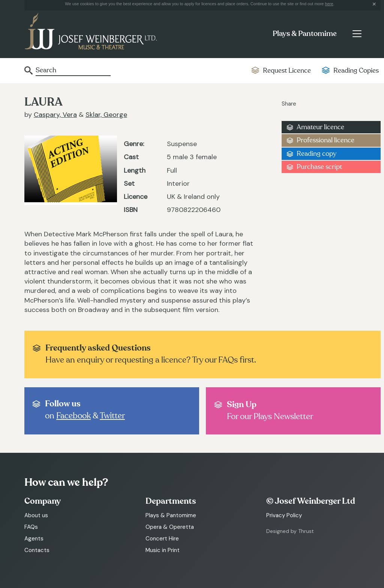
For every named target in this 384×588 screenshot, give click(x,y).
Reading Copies (356, 71)
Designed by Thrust (290, 531)
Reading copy (316, 154)
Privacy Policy (284, 515)
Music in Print (163, 550)
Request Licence (287, 71)
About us (36, 515)
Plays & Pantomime (305, 34)
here (329, 4)
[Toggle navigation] (357, 34)
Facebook (73, 416)
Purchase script (319, 167)
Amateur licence (320, 127)
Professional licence (325, 140)
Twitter (112, 416)
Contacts (37, 550)
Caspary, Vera (55, 115)
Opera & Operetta (170, 527)
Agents (34, 539)
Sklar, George (106, 115)
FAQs (31, 527)
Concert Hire (162, 539)
